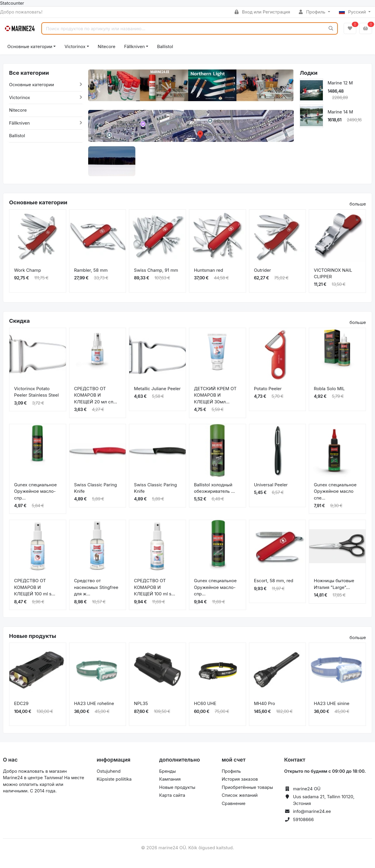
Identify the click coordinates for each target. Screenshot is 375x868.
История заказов (240, 779)
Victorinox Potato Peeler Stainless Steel (36, 392)
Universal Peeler (271, 485)
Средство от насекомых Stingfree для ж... (96, 587)
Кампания (170, 779)
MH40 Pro (265, 703)
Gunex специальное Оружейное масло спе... (335, 491)
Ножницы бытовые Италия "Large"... (334, 584)
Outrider (262, 270)
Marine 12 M (340, 83)
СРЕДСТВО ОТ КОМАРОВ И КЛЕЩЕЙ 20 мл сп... (96, 395)
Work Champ (28, 270)
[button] (98, 90)
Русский (353, 12)
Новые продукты (177, 787)
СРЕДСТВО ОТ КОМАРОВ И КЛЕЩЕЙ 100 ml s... (35, 587)
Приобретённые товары (247, 787)
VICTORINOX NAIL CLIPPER (333, 274)
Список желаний (240, 795)
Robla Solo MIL (329, 389)
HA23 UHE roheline (94, 703)
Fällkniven (135, 46)
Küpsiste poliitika (114, 779)
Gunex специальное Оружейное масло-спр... (35, 491)
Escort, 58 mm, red (274, 581)
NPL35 (141, 703)
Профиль (313, 12)
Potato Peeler (268, 389)
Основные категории (30, 46)
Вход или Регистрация (262, 12)
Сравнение (234, 803)
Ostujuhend (109, 771)
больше (358, 204)
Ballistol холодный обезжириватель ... (214, 488)
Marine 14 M (340, 112)
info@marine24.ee (312, 811)
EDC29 (21, 703)
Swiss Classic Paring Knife (96, 488)
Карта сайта (172, 795)
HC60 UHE (205, 703)
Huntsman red (209, 270)
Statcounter (12, 3)
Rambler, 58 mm (91, 270)
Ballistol (165, 46)
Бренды (167, 771)
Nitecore (107, 46)
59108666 (303, 819)
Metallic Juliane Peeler (157, 389)
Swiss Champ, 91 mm (156, 270)
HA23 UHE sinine (331, 703)
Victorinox (75, 46)
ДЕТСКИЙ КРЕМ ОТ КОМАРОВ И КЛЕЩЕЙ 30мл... (215, 395)
